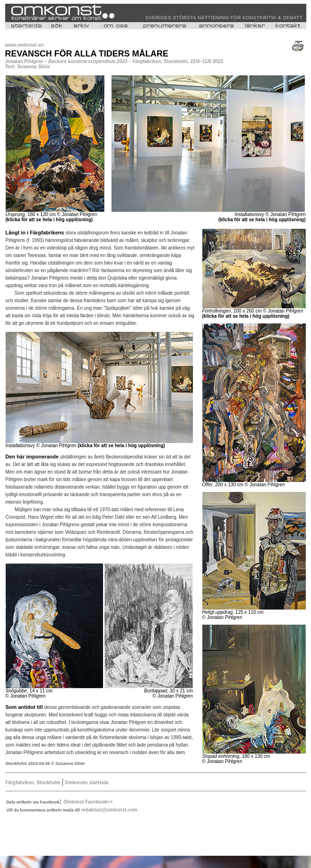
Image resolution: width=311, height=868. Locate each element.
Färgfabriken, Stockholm (34, 783)
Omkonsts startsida (86, 783)
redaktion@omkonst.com (109, 810)
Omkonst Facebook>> (88, 802)
